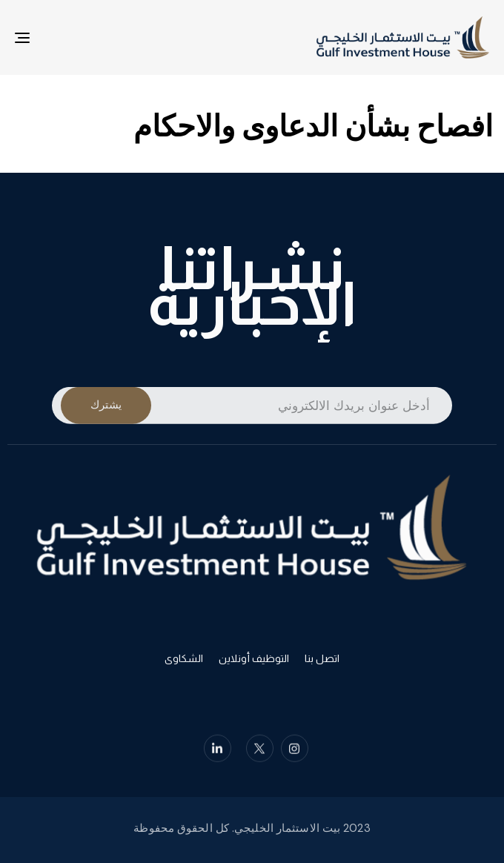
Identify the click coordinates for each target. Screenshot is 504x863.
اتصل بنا (322, 661)
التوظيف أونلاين (254, 661)
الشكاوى (184, 661)
